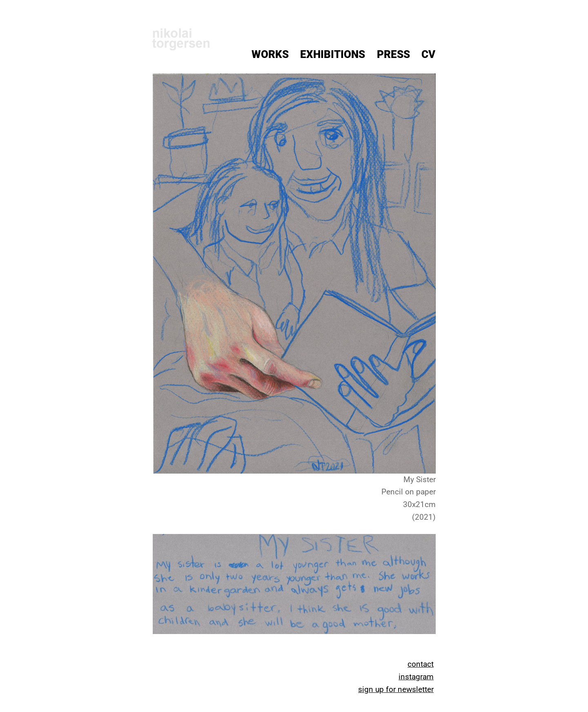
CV (428, 54)
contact (421, 664)
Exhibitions (333, 54)
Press (393, 54)
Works (270, 54)
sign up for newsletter (396, 689)
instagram (416, 677)
